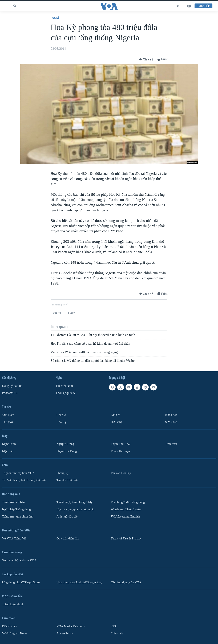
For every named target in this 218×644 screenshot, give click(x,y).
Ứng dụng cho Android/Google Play (79, 582)
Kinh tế (115, 415)
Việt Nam (8, 415)
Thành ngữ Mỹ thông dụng (128, 502)
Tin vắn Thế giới (67, 480)
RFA (114, 626)
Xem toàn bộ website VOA (19, 560)
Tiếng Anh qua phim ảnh (18, 516)
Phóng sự (62, 473)
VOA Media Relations (71, 626)
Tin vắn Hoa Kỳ (121, 473)
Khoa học (171, 415)
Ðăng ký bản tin (12, 386)
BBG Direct (10, 626)
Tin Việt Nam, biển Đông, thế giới (24, 480)
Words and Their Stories (126, 509)
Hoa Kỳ (55, 18)
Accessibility (65, 633)
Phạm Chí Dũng (67, 451)
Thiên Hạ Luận (120, 451)
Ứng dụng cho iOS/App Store (21, 582)
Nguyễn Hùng (65, 444)
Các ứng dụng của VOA (126, 582)
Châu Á (61, 415)
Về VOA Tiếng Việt (15, 538)
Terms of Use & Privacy (126, 538)
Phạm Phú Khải (121, 444)
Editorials (117, 633)
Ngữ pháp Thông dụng (16, 509)
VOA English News (15, 633)
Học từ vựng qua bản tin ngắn (75, 509)
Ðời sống (117, 422)
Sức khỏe (171, 422)
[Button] (146, 60)
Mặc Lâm (8, 451)
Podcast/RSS (10, 393)
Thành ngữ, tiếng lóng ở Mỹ (74, 502)
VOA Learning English (125, 516)
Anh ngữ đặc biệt (67, 516)
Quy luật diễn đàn (68, 538)
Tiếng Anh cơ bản (13, 502)
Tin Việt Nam (64, 386)
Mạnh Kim (9, 444)
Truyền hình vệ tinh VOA (18, 473)
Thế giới (7, 422)
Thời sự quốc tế (66, 393)
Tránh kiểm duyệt (13, 604)
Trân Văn (171, 444)
